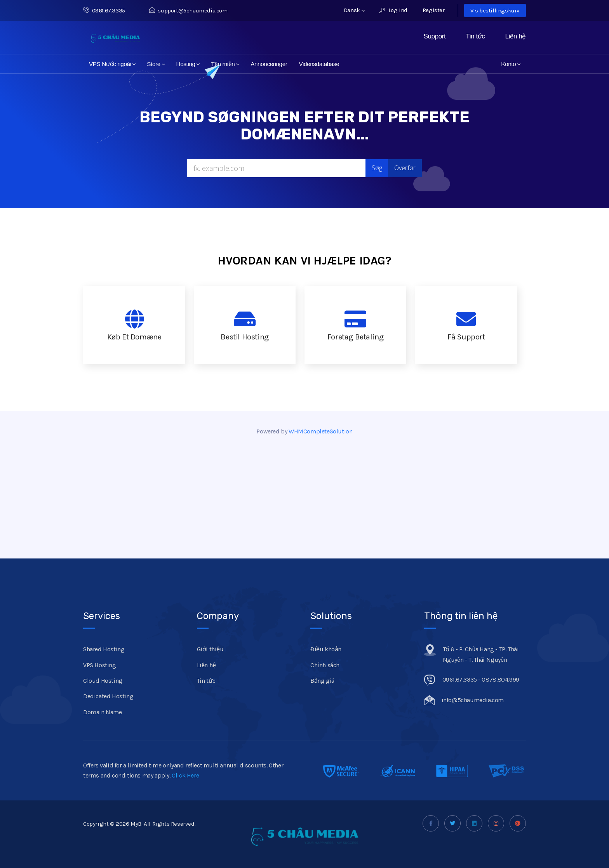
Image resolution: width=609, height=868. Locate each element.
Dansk (354, 10)
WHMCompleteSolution (320, 431)
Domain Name (103, 712)
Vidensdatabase (319, 64)
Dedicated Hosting (108, 696)
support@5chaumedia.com (188, 10)
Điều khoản (326, 649)
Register (434, 10)
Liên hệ (515, 36)
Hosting (188, 64)
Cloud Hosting (103, 681)
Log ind (393, 10)
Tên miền (225, 64)
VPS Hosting (100, 665)
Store (156, 64)
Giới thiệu (210, 649)
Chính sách (325, 665)
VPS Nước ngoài (112, 64)
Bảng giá (322, 681)
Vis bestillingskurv (495, 10)
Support (435, 36)
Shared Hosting (104, 649)
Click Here (185, 775)
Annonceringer (269, 64)
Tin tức (475, 36)
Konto (511, 64)
